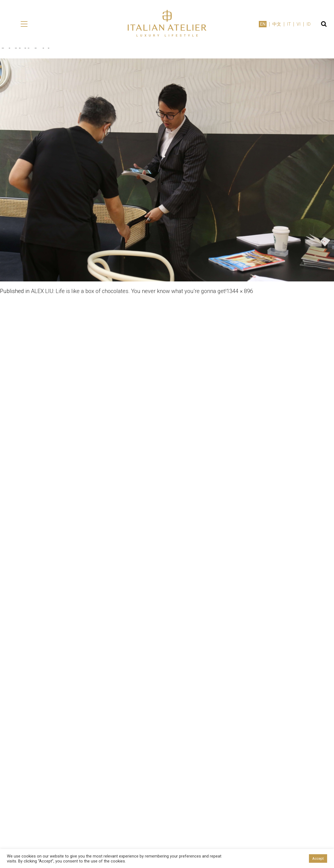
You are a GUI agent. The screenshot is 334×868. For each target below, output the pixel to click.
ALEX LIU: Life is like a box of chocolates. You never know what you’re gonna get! (129, 291)
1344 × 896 (240, 291)
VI (299, 24)
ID (309, 24)
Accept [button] (318, 858)
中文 (277, 24)
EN (263, 24)
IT (289, 24)
